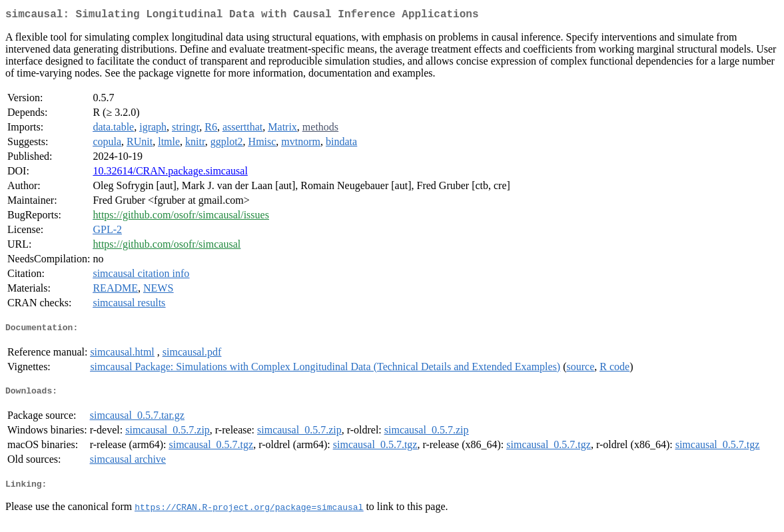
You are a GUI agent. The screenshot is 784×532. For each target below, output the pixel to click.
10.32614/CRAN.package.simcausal (170, 173)
